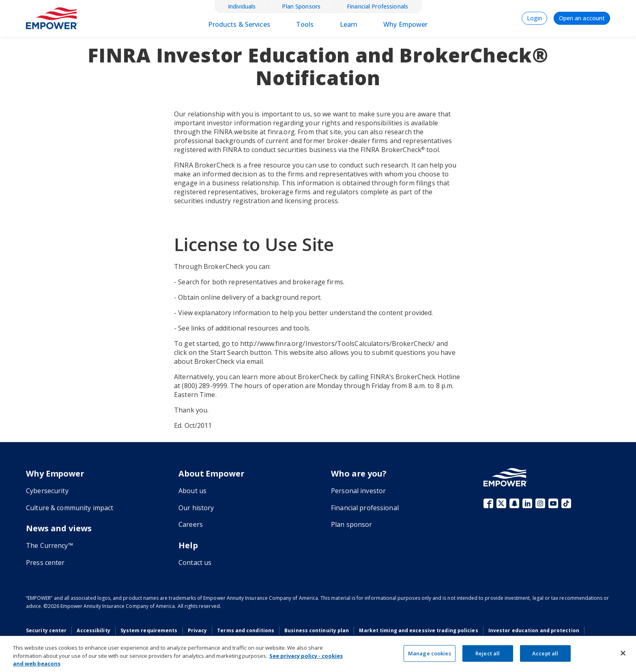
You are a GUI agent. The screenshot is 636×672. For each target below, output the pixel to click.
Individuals (242, 6)
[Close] (623, 653)
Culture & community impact (70, 508)
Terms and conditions (246, 630)
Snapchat (514, 503)
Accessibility (93, 630)
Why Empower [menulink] (405, 24)
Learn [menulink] (349, 24)
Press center (45, 563)
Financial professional (365, 508)
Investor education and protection (534, 630)
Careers (191, 524)
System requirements (149, 630)
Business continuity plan (317, 630)
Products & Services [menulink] (239, 24)
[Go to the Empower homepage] (505, 477)
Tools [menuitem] (305, 24)
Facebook (488, 503)
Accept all (545, 653)
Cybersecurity (47, 491)
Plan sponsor (352, 524)
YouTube (553, 503)
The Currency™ (49, 545)
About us (192, 491)
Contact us (195, 563)
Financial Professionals (377, 6)
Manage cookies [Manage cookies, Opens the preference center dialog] (430, 653)
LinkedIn (527, 503)
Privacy (198, 630)
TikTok (566, 503)
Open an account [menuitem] (582, 18)
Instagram (540, 503)
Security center (46, 630)
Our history (196, 508)
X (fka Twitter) (501, 503)
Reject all (488, 653)
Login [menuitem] (534, 18)
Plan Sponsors (301, 6)
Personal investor (358, 491)
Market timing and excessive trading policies (418, 630)
